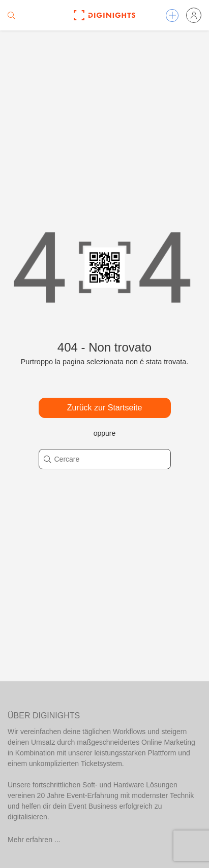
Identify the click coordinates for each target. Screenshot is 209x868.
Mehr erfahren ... (34, 840)
